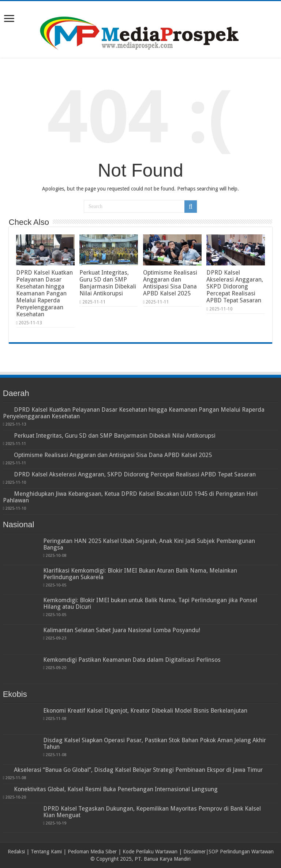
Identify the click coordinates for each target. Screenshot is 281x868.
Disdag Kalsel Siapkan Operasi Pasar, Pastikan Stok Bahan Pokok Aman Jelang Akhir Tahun (155, 744)
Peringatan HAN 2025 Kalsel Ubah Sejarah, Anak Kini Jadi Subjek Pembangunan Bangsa (149, 544)
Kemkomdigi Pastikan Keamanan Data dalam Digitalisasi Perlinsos (132, 660)
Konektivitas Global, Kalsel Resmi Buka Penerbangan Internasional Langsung (116, 789)
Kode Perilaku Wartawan (150, 852)
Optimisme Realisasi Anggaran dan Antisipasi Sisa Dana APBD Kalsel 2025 (170, 283)
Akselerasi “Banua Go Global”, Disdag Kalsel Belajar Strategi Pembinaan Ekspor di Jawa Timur (138, 770)
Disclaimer (194, 852)
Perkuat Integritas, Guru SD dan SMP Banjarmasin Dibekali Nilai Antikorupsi (108, 283)
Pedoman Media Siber (92, 852)
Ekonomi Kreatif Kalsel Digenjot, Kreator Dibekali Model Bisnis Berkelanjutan (145, 711)
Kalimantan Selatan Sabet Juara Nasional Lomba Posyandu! (122, 630)
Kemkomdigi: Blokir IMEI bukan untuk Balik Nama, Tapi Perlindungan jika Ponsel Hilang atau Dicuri (150, 603)
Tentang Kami (46, 852)
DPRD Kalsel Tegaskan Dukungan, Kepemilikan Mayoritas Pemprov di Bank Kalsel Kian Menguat (152, 812)
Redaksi (16, 852)
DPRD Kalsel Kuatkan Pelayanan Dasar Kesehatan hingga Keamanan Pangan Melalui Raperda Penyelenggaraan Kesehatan (44, 293)
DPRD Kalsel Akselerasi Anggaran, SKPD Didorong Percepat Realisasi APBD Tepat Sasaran (235, 286)
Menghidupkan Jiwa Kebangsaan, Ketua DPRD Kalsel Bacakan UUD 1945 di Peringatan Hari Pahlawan (130, 497)
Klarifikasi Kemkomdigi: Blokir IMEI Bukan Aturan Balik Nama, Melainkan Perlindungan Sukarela (140, 574)
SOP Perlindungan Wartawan (241, 852)
